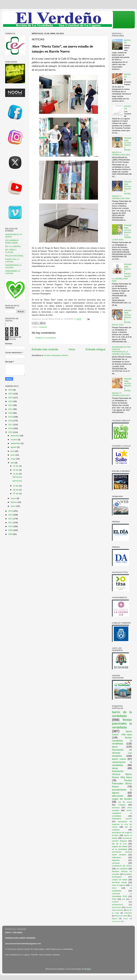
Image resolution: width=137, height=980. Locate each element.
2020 (11, 413)
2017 (11, 425)
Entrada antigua (96, 349)
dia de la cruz (119, 844)
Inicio (72, 349)
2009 (11, 530)
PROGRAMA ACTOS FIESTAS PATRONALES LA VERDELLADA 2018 (121, 351)
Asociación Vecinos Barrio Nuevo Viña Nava (122, 774)
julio (13, 451)
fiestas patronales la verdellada (122, 724)
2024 (11, 398)
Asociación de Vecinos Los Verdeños (122, 753)
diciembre (15, 436)
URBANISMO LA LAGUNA (13, 272)
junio (13, 455)
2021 (11, 409)
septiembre (16, 443)
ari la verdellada (120, 849)
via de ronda (125, 802)
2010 (11, 526)
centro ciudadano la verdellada (122, 813)
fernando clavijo (119, 882)
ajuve (115, 747)
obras (115, 768)
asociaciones (117, 921)
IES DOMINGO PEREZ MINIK (12, 242)
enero (13, 506)
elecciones (118, 796)
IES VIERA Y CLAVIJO (11, 251)
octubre (14, 440)
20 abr (16, 470)
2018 (11, 421)
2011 (11, 523)
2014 (11, 511)
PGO (114, 899)
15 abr (16, 474)
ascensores (117, 907)
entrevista (128, 913)
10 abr (16, 486)
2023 (11, 401)
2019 (11, 417)
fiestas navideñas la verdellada (122, 741)
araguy (126, 919)
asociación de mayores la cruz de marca (122, 824)
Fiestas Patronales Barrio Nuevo (122, 783)
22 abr (16, 466)
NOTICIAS (17, 477)
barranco (116, 808)
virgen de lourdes (122, 799)
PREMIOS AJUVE (122, 819)
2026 (11, 390)
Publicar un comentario (46, 338)
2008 (11, 534)
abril (13, 463)
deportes (116, 860)
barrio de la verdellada (122, 714)
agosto (14, 447)
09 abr (16, 490)
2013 (11, 515)
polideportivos (117, 905)
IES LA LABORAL (13, 246)
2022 (11, 405)
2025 (11, 394)
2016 (11, 428)
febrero (14, 502)
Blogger (88, 969)
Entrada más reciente (45, 349)
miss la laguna (119, 885)
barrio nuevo (119, 759)
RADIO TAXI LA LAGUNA (12, 260)
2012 (11, 519)
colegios (122, 805)
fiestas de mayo (121, 916)
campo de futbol (120, 880)
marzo (14, 498)
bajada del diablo (120, 846)
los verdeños (122, 869)
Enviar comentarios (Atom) (56, 355)
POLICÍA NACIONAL (14, 256)
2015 (11, 432)
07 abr (16, 494)
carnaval (116, 863)
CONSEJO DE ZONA (122, 866)
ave (124, 899)
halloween (116, 857)
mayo (13, 459)
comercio (43, 327)
